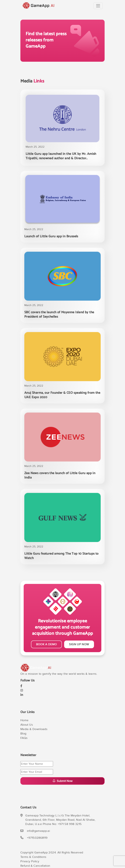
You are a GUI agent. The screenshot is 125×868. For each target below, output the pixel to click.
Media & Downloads (34, 729)
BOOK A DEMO (47, 644)
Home (24, 720)
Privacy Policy (30, 861)
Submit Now (63, 781)
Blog (23, 734)
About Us (27, 725)
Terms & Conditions (33, 857)
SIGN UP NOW (79, 644)
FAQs (24, 738)
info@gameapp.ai (38, 831)
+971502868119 (37, 838)
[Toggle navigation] (98, 6)
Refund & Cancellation (35, 866)
